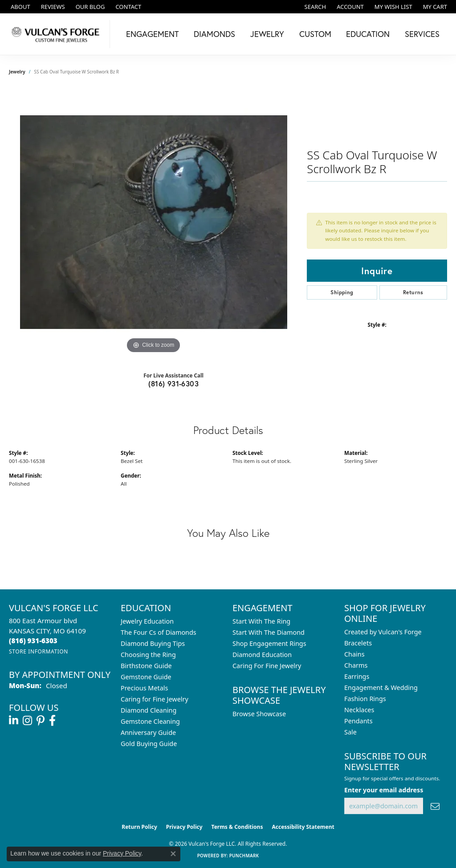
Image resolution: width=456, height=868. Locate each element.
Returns (413, 292)
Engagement (152, 34)
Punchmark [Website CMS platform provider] (244, 856)
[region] (154, 222)
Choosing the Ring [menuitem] (148, 655)
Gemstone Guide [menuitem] (146, 677)
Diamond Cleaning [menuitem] (149, 710)
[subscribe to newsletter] (435, 806)
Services (422, 34)
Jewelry (267, 34)
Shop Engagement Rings (269, 643)
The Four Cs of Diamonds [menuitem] (159, 632)
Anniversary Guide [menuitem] (148, 732)
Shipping (342, 292)
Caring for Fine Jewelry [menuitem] (155, 699)
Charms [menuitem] (356, 665)
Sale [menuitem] (350, 732)
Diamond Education (262, 655)
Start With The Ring (261, 621)
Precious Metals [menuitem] (144, 688)
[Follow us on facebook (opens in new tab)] (52, 721)
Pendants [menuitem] (358, 721)
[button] (315, 7)
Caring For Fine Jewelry (267, 666)
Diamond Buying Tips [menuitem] (153, 643)
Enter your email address (384, 790)
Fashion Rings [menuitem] (365, 699)
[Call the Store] (33, 641)
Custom (315, 34)
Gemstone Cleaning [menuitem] (150, 721)
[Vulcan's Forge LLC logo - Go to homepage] (57, 34)
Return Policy (139, 827)
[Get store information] (39, 651)
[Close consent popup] (173, 854)
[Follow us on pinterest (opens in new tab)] (41, 721)
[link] (20, 7)
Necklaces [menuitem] (359, 710)
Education (368, 34)
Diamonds (214, 34)
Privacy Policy (184, 827)
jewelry (17, 72)
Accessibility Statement (303, 827)
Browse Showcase (259, 714)
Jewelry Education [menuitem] (147, 621)
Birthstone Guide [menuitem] (146, 666)
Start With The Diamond (269, 632)
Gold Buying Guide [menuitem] (149, 744)
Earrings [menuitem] (357, 676)
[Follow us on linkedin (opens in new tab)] (14, 721)
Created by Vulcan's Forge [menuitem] (383, 632)
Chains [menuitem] (354, 654)
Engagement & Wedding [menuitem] (381, 688)
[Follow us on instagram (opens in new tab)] (27, 721)
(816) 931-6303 (173, 383)
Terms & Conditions (237, 827)
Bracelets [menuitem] (358, 643)
